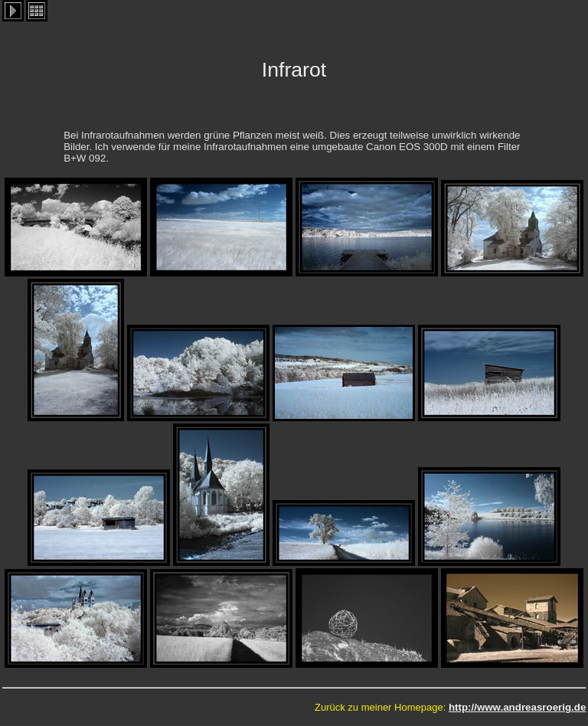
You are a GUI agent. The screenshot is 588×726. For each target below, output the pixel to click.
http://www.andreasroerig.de (517, 707)
